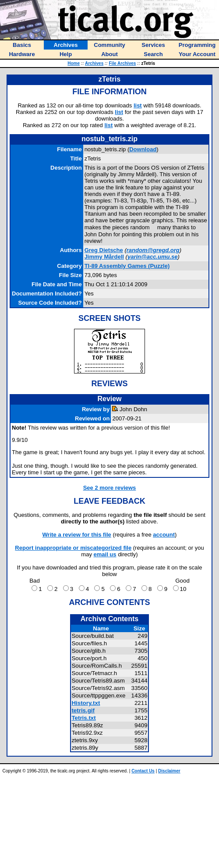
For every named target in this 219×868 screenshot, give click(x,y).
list (138, 105)
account (164, 535)
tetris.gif (83, 710)
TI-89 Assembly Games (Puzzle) (127, 266)
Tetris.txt (83, 718)
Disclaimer (169, 771)
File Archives (122, 63)
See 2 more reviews (110, 488)
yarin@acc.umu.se (153, 257)
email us (105, 554)
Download (143, 149)
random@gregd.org (153, 250)
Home (74, 63)
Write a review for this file (77, 535)
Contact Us (143, 771)
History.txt (86, 703)
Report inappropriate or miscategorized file (73, 548)
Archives (94, 63)
